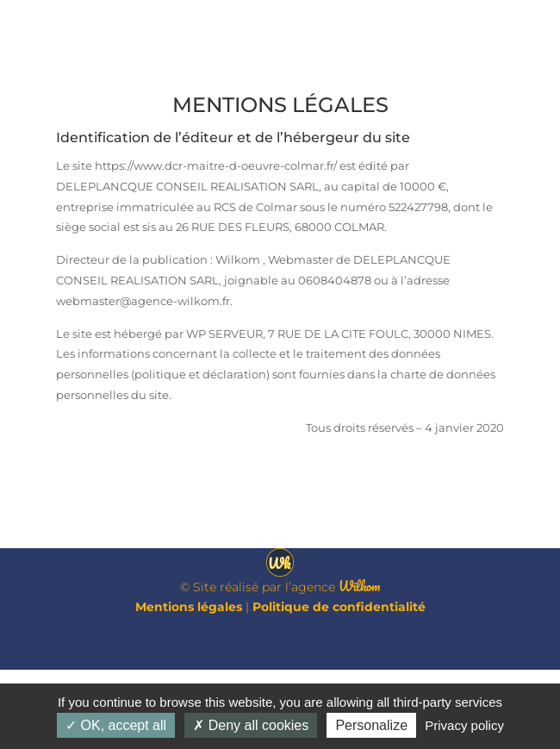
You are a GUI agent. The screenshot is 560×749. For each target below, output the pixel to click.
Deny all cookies (251, 725)
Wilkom (359, 665)
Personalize (371, 725)
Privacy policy (464, 725)
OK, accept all (116, 725)
